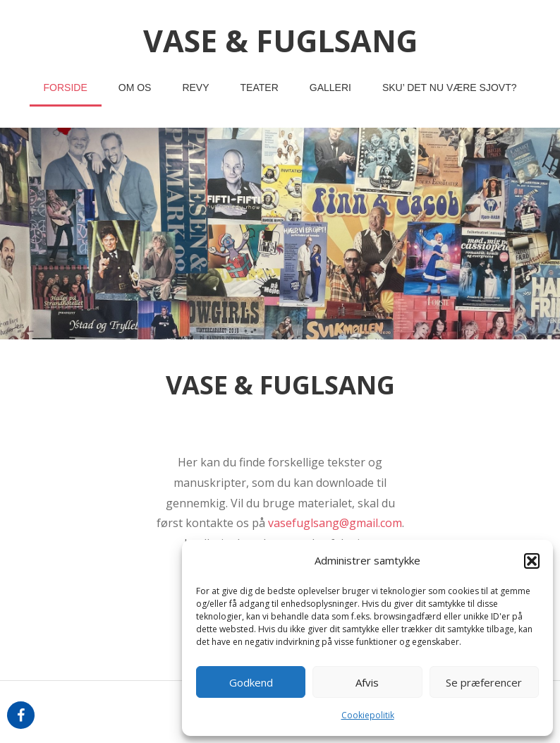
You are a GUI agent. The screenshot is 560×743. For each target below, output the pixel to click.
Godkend (251, 682)
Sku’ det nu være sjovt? (450, 87)
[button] (532, 561)
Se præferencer (484, 682)
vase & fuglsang (280, 41)
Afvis (367, 682)
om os (135, 87)
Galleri (330, 87)
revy (195, 87)
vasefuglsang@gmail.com (335, 523)
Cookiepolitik (368, 715)
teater (260, 87)
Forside (66, 87)
